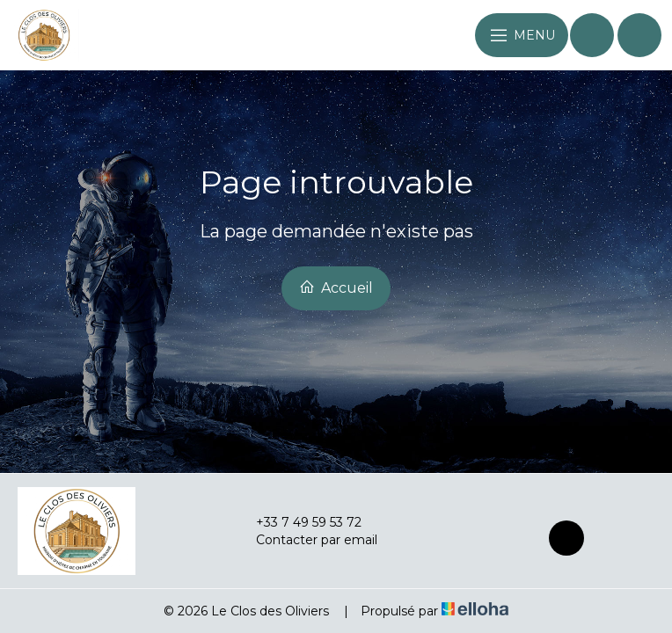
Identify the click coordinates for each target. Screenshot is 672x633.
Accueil (336, 287)
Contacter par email (307, 540)
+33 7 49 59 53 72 (299, 522)
